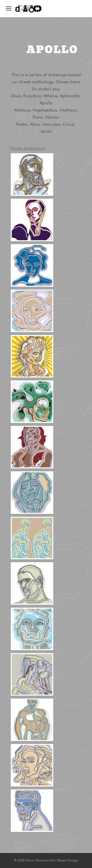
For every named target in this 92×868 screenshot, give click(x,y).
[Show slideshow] (27, 148)
